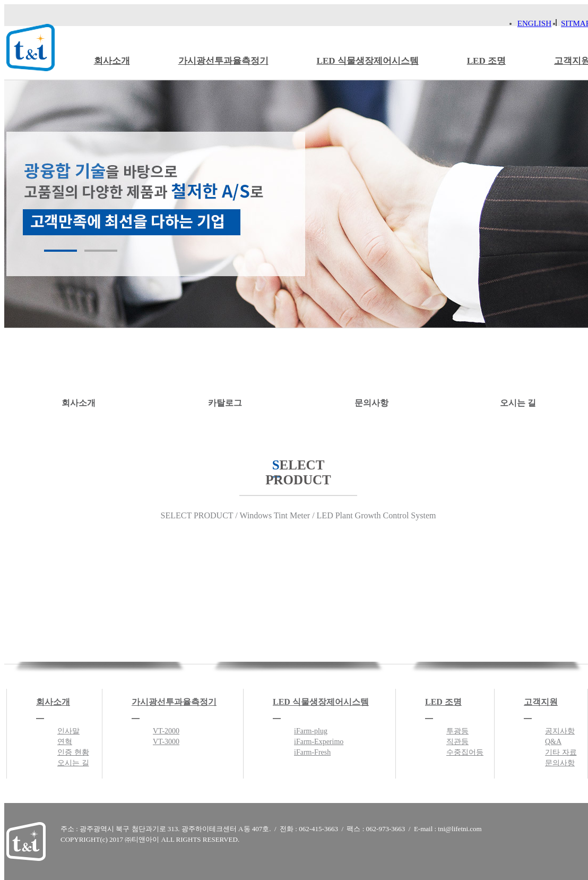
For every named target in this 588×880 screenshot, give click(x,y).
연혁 (65, 742)
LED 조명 (486, 61)
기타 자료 (561, 752)
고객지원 (541, 702)
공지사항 (560, 731)
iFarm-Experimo (319, 742)
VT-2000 (166, 731)
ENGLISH (534, 23)
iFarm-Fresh (312, 752)
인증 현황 (73, 752)
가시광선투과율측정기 (223, 61)
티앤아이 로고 (31, 48)
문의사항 (371, 374)
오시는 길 (518, 374)
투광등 (457, 731)
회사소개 (112, 61)
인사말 (68, 731)
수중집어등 (465, 752)
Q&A (553, 742)
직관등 (457, 742)
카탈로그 (225, 374)
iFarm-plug (311, 731)
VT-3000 (166, 742)
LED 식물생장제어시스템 (368, 61)
